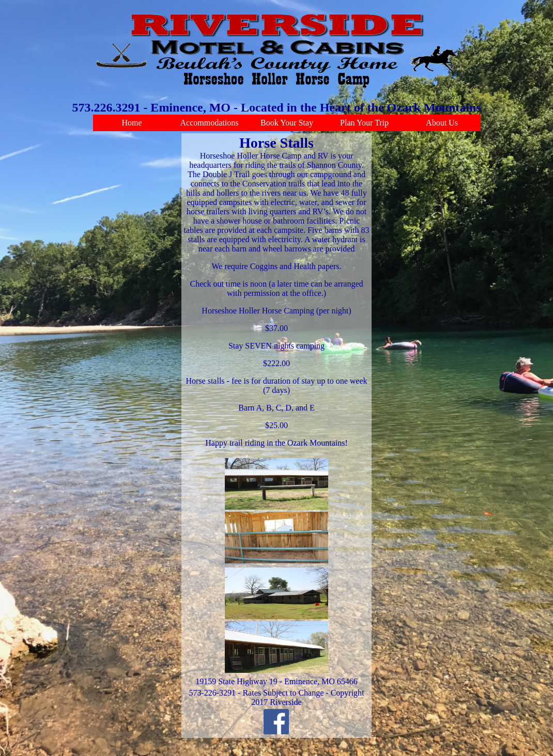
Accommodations (210, 123)
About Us (442, 123)
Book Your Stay (287, 123)
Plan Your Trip (364, 123)
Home (132, 123)
